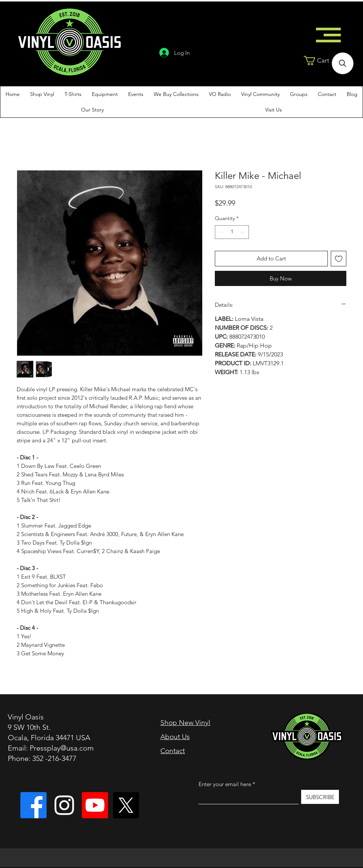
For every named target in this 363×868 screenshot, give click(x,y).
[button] (324, 61)
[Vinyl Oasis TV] (95, 805)
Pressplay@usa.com (62, 748)
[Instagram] (64, 805)
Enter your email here (225, 784)
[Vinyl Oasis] (34, 805)
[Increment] (243, 232)
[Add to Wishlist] (339, 259)
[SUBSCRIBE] (320, 797)
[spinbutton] (232, 232)
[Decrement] (221, 232)
